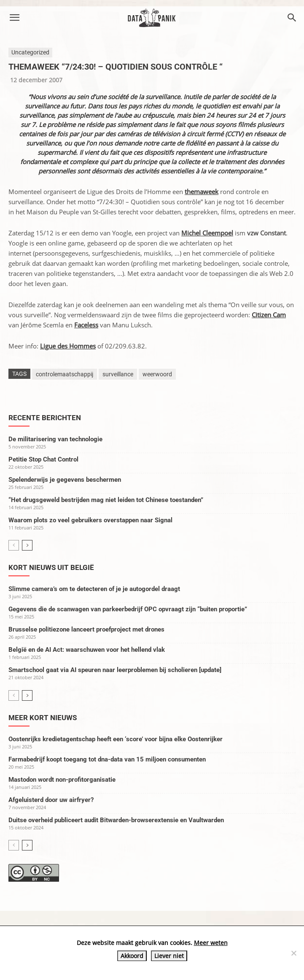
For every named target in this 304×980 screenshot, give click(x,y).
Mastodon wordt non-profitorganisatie (62, 780)
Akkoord (132, 956)
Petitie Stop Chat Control (43, 459)
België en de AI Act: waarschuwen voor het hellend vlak (87, 650)
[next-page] (27, 545)
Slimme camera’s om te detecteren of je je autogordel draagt (94, 589)
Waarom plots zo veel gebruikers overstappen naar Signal (90, 520)
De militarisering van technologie (55, 439)
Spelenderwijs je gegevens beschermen (65, 480)
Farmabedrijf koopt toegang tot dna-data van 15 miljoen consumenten (107, 759)
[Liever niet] (293, 953)
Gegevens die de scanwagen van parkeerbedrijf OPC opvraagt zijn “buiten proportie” (128, 609)
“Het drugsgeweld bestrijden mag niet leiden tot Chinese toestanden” (106, 500)
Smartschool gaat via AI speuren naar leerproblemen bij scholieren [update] (115, 670)
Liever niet (169, 956)
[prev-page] (14, 545)
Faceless (86, 325)
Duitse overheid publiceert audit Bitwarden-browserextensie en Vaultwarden (116, 820)
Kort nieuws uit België (51, 567)
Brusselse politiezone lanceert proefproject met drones (86, 629)
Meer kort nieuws (43, 718)
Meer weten (211, 943)
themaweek (202, 192)
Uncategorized (30, 52)
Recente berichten (45, 418)
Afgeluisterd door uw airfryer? (51, 800)
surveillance (118, 374)
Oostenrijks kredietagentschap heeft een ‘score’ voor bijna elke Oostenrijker (116, 739)
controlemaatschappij (65, 374)
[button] (14, 18)
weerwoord (157, 374)
